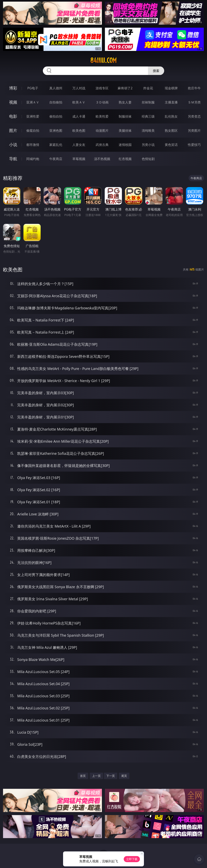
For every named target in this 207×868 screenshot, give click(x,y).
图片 (13, 130)
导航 (13, 159)
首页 (83, 776)
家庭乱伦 (56, 145)
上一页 (96, 776)
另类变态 (194, 116)
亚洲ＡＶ (33, 102)
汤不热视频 (102, 159)
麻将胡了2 (125, 88)
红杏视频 (125, 159)
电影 (13, 116)
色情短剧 (148, 159)
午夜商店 (56, 159)
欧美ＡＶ (79, 102)
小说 (13, 145)
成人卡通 (79, 116)
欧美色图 (79, 131)
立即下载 (132, 859)
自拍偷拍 (56, 102)
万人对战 (79, 88)
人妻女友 (79, 145)
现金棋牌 (171, 88)
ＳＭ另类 (194, 102)
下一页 (111, 776)
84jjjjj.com (103, 60)
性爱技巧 (194, 145)
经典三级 (148, 116)
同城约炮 (33, 159)
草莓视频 (79, 159)
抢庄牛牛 (194, 88)
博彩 (13, 88)
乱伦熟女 (171, 116)
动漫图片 (102, 131)
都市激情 (33, 145)
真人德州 (56, 88)
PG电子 (33, 88)
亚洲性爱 (33, 116)
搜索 (156, 71)
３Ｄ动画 (102, 102)
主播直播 (171, 102)
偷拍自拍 (56, 116)
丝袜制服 (148, 102)
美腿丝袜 (125, 131)
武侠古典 (102, 145)
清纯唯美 (148, 131)
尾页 (124, 776)
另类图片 (194, 131)
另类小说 (148, 145)
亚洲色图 (56, 131)
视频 (13, 102)
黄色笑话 (171, 145)
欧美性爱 (102, 116)
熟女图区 (171, 131)
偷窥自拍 (33, 131)
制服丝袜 (125, 116)
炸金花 (148, 88)
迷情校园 (125, 145)
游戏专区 (102, 88)
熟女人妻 (125, 102)
